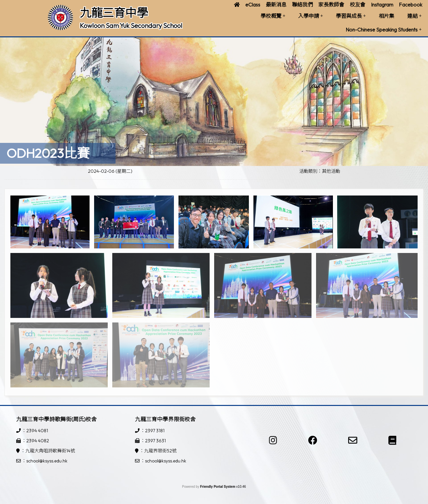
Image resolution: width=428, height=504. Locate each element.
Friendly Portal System (218, 487)
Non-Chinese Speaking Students (384, 30)
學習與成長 (351, 16)
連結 (414, 16)
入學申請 (311, 16)
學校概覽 (273, 16)
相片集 (386, 16)
